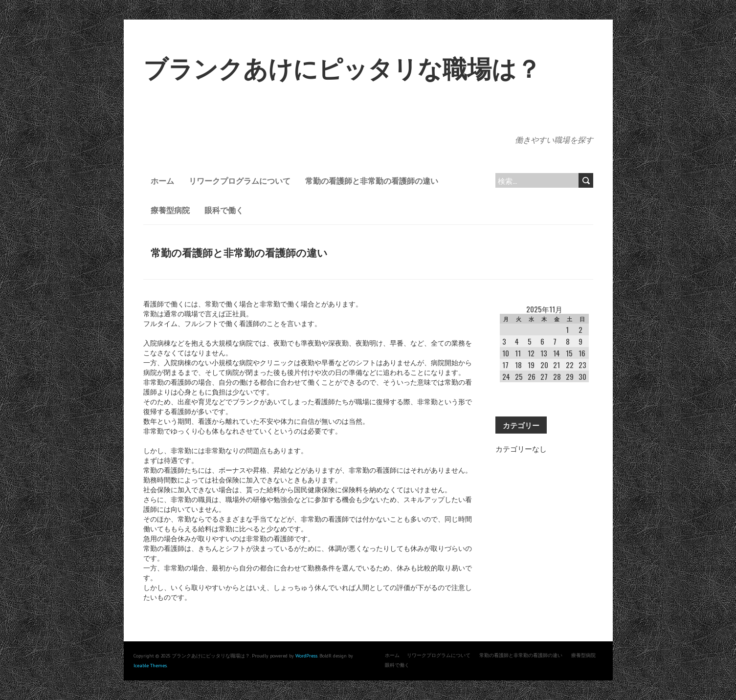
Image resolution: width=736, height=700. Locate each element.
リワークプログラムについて (240, 180)
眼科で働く (224, 210)
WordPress (306, 656)
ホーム (162, 180)
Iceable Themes (150, 666)
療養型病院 (170, 210)
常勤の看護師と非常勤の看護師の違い (372, 180)
